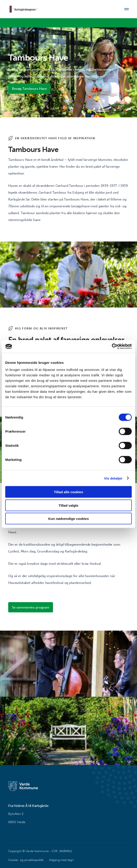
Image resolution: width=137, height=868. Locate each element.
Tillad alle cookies (68, 492)
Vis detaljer (113, 478)
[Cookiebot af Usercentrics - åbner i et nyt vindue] (112, 347)
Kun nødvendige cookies (68, 519)
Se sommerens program (31, 607)
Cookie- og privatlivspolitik (26, 860)
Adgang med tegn (61, 860)
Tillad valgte (68, 505)
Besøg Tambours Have (29, 89)
